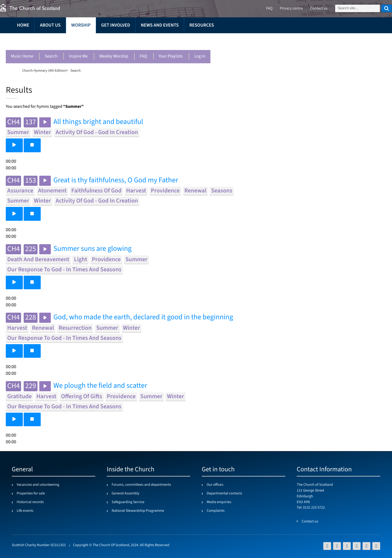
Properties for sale (31, 494)
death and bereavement (38, 260)
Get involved (116, 25)
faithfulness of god (96, 191)
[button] (14, 145)
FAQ (143, 56)
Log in (200, 56)
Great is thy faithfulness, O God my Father (116, 180)
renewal (195, 191)
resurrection (75, 328)
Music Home (22, 56)
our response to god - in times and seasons (64, 270)
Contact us (319, 9)
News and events (160, 25)
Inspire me (78, 56)
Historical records (30, 502)
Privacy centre (291, 9)
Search (51, 56)
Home (23, 25)
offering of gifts (82, 397)
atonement (52, 191)
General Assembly (126, 494)
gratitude (19, 397)
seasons (222, 191)
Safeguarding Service (128, 502)
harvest (136, 191)
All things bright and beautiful (98, 122)
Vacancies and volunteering (38, 485)
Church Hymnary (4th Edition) (44, 71)
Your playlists (171, 56)
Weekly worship (114, 56)
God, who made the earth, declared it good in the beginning (143, 317)
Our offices (215, 485)
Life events (25, 511)
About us (50, 25)
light (81, 260)
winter (42, 132)
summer (18, 132)
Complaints (216, 511)
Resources (202, 25)
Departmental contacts (224, 494)
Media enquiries (219, 502)
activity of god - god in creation (97, 132)
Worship (81, 25)
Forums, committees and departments (141, 485)
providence (165, 191)
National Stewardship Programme (138, 511)
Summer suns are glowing (93, 249)
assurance (20, 191)
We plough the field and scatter (100, 386)
